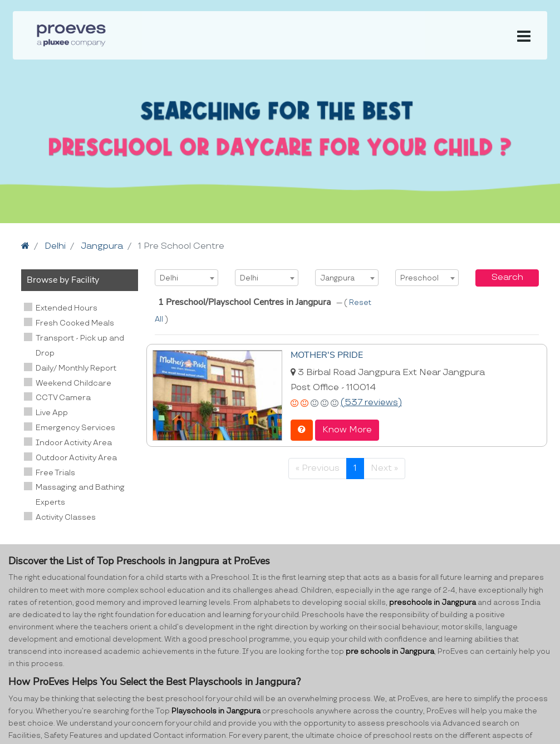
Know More (347, 430)
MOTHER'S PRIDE (327, 355)
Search (507, 277)
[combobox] (186, 278)
